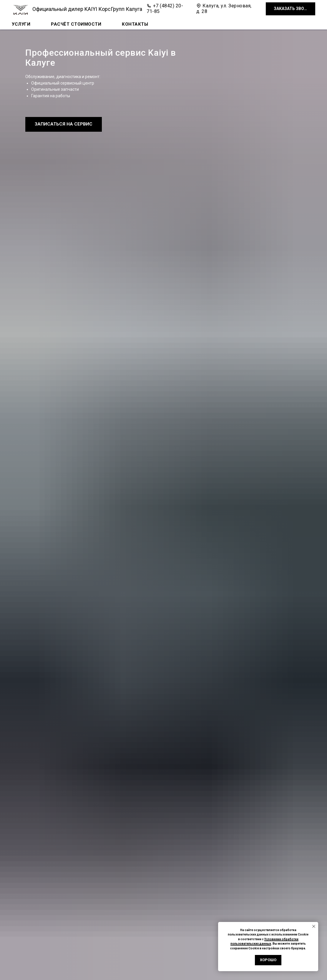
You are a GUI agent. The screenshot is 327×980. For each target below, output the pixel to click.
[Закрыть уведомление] (314, 926)
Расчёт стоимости (76, 24)
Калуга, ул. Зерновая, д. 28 (224, 9)
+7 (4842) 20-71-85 (165, 9)
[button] (291, 9)
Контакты (135, 24)
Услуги (21, 24)
